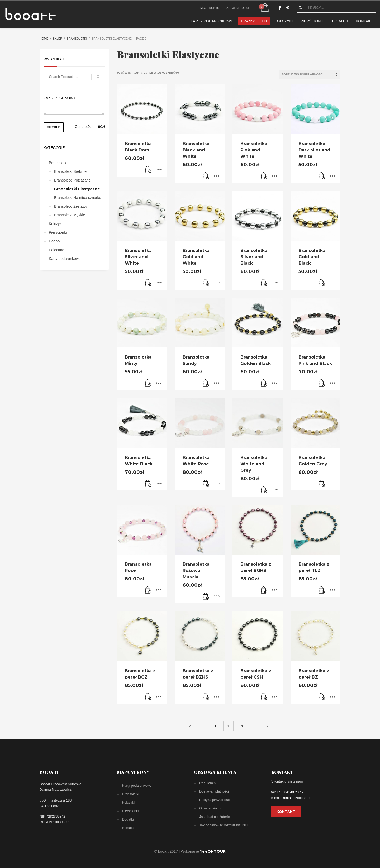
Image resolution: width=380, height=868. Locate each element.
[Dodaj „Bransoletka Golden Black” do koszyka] (264, 383)
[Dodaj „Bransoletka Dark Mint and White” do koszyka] (322, 176)
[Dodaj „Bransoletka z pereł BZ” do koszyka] (322, 697)
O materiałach (210, 808)
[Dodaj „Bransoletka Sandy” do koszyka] (206, 383)
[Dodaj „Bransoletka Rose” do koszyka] (148, 590)
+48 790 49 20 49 (290, 792)
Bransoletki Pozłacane (72, 180)
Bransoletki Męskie (70, 215)
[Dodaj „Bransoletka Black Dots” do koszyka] (148, 170)
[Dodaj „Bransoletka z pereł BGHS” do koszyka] (264, 590)
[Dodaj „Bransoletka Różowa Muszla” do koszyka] (206, 597)
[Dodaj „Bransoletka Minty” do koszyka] (148, 383)
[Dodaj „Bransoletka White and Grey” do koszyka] (264, 490)
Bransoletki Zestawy (71, 206)
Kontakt (128, 828)
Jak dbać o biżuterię (215, 817)
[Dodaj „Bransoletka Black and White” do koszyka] (206, 176)
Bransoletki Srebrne (70, 171)
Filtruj (54, 127)
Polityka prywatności (215, 800)
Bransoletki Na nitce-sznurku (78, 198)
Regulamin (207, 783)
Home (44, 39)
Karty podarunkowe (65, 259)
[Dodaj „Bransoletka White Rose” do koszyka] (206, 484)
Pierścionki (58, 232)
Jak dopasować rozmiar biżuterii (224, 825)
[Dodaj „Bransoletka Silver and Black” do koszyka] (264, 283)
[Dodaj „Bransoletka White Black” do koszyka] (148, 484)
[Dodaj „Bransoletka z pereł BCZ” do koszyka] (148, 697)
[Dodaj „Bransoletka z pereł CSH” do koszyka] (264, 697)
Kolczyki (56, 224)
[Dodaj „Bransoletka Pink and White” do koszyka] (264, 176)
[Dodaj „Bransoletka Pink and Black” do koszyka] (322, 383)
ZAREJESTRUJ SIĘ (238, 8)
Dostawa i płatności (214, 791)
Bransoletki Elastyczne (77, 189)
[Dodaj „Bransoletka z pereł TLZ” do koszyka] (322, 590)
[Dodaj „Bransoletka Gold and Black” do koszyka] (322, 283)
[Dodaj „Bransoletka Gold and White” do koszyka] (206, 283)
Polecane (56, 250)
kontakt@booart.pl (296, 798)
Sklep (57, 39)
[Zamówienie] (310, 74)
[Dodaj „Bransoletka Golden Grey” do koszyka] (322, 484)
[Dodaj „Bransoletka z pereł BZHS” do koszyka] (206, 697)
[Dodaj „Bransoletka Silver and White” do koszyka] (148, 283)
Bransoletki (77, 39)
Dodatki (55, 241)
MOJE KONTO (210, 8)
